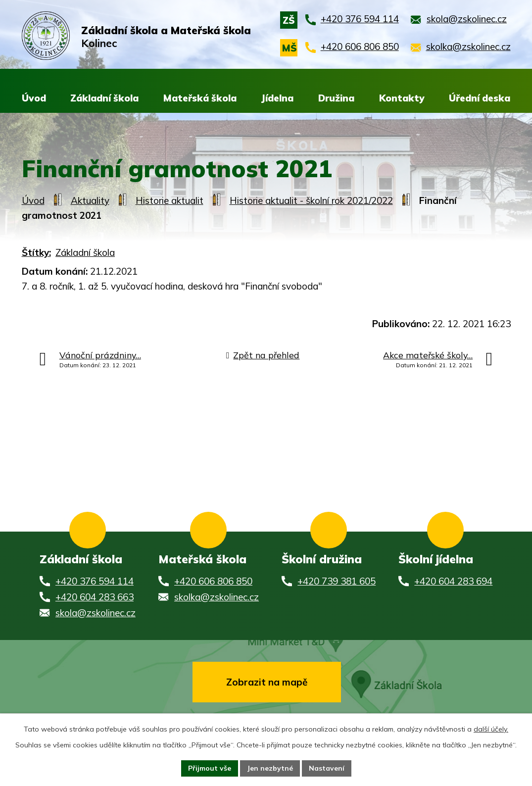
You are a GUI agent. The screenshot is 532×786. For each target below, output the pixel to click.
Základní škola (85, 252)
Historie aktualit (169, 200)
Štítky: (36, 252)
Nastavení (327, 768)
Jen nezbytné (270, 768)
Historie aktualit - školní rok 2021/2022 (311, 200)
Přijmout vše (210, 768)
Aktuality (90, 200)
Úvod (33, 200)
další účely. (491, 729)
